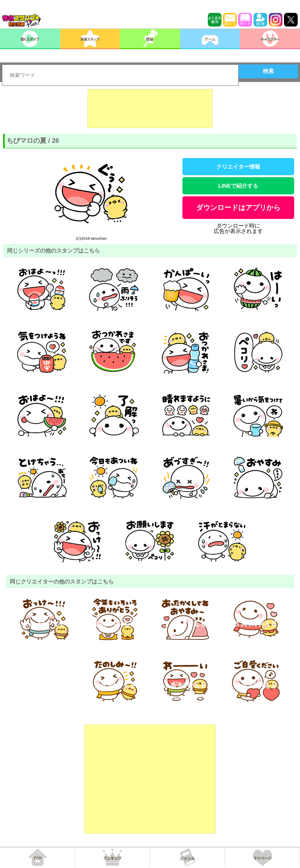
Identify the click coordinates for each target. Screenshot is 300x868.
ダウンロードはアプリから (238, 208)
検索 (268, 71)
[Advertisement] (150, 108)
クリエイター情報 (238, 167)
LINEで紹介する (238, 186)
